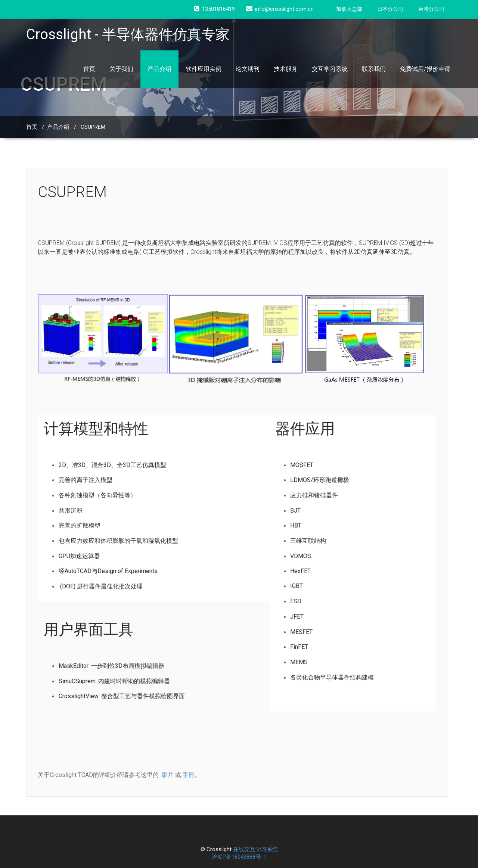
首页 (89, 69)
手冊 (189, 775)
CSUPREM (93, 127)
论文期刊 (248, 69)
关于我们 (121, 69)
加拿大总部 (349, 9)
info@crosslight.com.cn (280, 9)
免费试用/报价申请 (425, 69)
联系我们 (374, 69)
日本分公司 (390, 9)
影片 (168, 775)
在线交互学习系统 (255, 849)
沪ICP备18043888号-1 (239, 857)
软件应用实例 (204, 69)
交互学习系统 (330, 69)
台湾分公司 (431, 9)
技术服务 (286, 69)
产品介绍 (159, 69)
